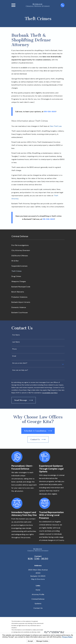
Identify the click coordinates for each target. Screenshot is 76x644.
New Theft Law (56, 126)
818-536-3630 (38, 559)
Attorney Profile (38, 594)
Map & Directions (38, 579)
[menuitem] (38, 245)
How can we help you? (20, 370)
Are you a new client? (20, 363)
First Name (16, 335)
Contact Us (38, 608)
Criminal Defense (38, 599)
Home (38, 590)
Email (14, 356)
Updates (38, 604)
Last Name (16, 342)
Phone (14, 349)
